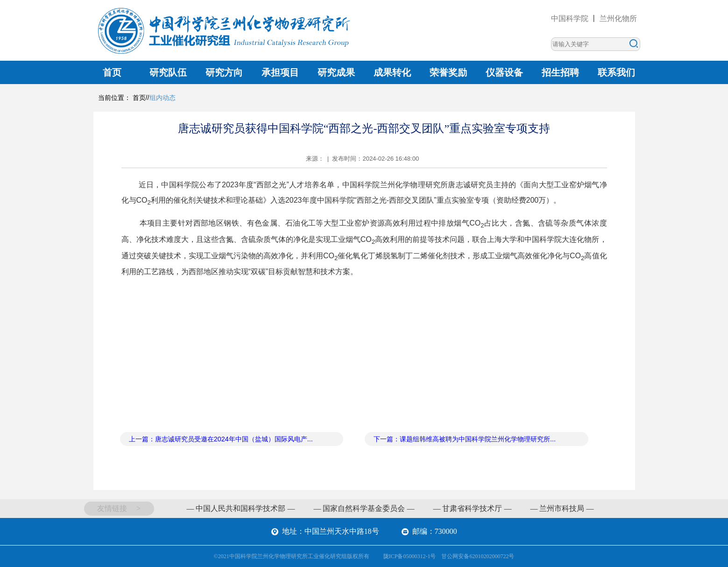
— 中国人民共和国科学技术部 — (240, 508)
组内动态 (163, 98)
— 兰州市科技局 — (562, 508)
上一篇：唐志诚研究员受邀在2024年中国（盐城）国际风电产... (221, 439)
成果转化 (392, 72)
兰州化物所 (618, 18)
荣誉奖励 (448, 72)
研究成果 (336, 72)
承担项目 (280, 72)
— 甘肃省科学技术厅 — (472, 508)
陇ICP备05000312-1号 (410, 556)
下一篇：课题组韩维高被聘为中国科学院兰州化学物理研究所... (465, 439)
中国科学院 (570, 18)
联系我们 (616, 72)
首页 (112, 72)
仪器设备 (504, 72)
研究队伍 (168, 72)
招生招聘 (560, 72)
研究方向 (224, 72)
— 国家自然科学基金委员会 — (364, 508)
